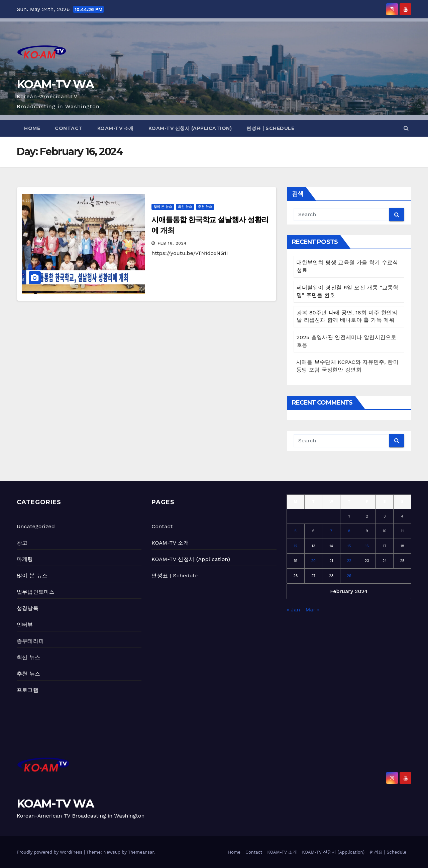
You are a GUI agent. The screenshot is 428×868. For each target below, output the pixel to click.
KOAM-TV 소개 (116, 128)
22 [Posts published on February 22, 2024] (349, 561)
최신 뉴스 (185, 207)
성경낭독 (28, 608)
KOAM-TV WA (55, 84)
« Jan (293, 610)
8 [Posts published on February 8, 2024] (349, 531)
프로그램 (28, 690)
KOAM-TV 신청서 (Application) (190, 128)
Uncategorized (36, 526)
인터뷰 (25, 625)
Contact (69, 128)
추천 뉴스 (205, 207)
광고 (22, 543)
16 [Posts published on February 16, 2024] (367, 546)
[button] (406, 128)
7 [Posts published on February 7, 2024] (331, 531)
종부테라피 (30, 641)
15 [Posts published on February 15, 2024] (349, 546)
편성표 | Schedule (270, 128)
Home (32, 128)
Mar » (313, 610)
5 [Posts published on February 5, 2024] (296, 531)
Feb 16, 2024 (172, 243)
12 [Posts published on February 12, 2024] (295, 546)
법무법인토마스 (36, 592)
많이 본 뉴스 (163, 207)
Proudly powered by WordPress (50, 852)
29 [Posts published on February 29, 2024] (349, 576)
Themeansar (141, 852)
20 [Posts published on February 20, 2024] (313, 561)
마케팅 (25, 559)
